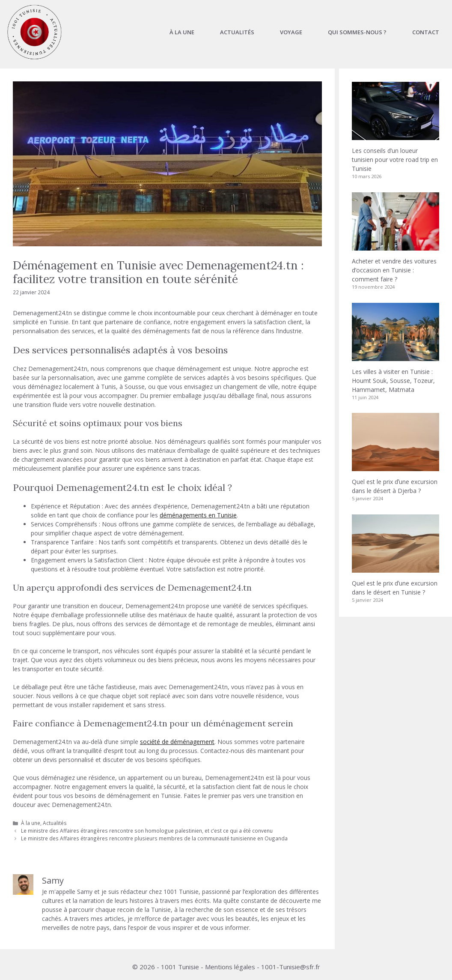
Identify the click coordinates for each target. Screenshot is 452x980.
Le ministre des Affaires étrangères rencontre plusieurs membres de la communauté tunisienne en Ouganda (154, 838)
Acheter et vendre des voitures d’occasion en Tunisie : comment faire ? (394, 270)
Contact (426, 32)
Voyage (291, 32)
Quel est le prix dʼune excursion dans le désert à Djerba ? (395, 486)
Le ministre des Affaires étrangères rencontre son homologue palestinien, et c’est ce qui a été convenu (147, 831)
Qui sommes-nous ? (357, 32)
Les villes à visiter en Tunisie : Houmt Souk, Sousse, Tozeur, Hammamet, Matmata (393, 381)
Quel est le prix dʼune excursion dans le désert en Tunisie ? (395, 588)
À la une (182, 32)
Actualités (237, 32)
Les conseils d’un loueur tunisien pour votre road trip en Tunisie (395, 160)
